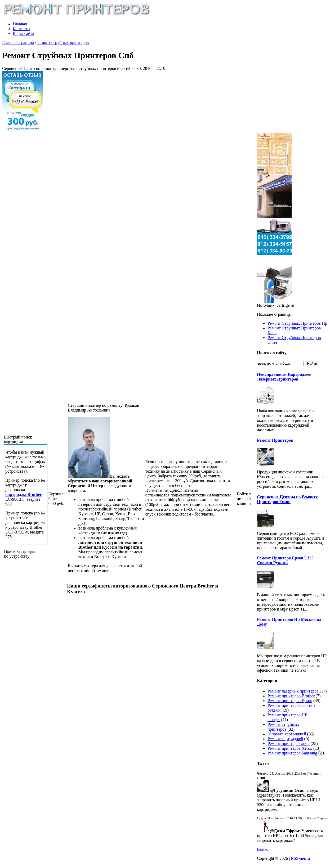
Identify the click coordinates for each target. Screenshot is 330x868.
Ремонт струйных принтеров (63, 42)
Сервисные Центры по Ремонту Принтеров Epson (287, 499)
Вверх (262, 849)
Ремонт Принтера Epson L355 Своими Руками (285, 560)
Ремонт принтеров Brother (291, 696)
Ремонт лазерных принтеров (293, 691)
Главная (20, 24)
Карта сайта (23, 33)
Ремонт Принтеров (275, 440)
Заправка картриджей (287, 734)
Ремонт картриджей (285, 739)
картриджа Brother (23, 494)
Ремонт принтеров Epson (290, 701)
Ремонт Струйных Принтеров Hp (297, 323)
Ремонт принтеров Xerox (290, 748)
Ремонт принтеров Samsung (292, 753)
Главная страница (18, 42)
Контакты (21, 29)
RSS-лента (301, 858)
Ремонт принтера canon (289, 743)
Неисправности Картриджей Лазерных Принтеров (284, 377)
